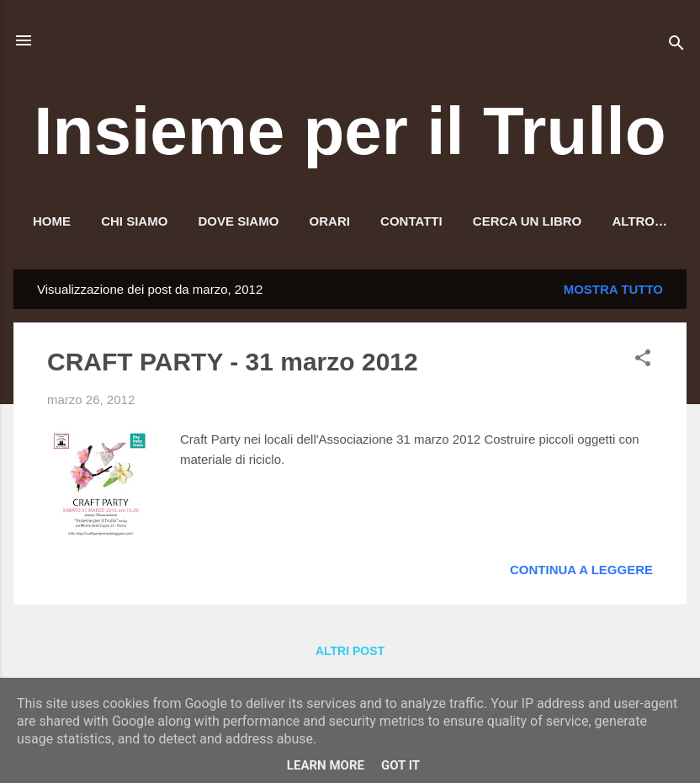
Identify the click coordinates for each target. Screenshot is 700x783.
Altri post (350, 651)
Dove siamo (239, 221)
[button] (643, 361)
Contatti (411, 221)
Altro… (639, 221)
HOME (52, 221)
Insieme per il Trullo (350, 131)
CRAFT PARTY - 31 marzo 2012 (233, 362)
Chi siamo (134, 221)
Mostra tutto (613, 289)
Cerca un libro (527, 221)
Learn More (326, 765)
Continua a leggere (581, 570)
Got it (400, 765)
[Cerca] (676, 46)
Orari (330, 221)
